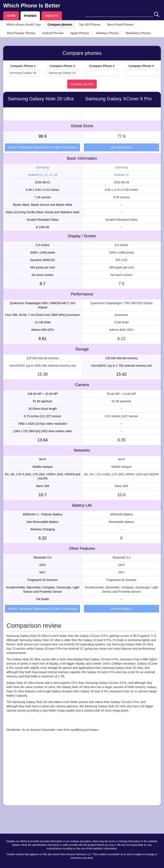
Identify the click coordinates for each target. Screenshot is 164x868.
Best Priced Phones (121, 25)
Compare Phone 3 (102, 66)
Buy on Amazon (122, 147)
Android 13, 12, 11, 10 (42, 175)
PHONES (30, 16)
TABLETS (52, 16)
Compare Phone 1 (23, 66)
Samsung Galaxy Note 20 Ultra (41, 99)
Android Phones (53, 33)
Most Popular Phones (21, 33)
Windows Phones (107, 33)
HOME (11, 16)
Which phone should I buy (24, 25)
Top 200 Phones (90, 25)
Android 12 (122, 175)
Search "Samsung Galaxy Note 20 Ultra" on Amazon (43, 147)
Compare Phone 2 (62, 66)
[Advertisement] (82, 772)
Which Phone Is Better (32, 6)
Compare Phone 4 (141, 66)
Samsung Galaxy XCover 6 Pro (118, 99)
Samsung (43, 167)
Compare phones (60, 25)
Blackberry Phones (138, 33)
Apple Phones (80, 33)
